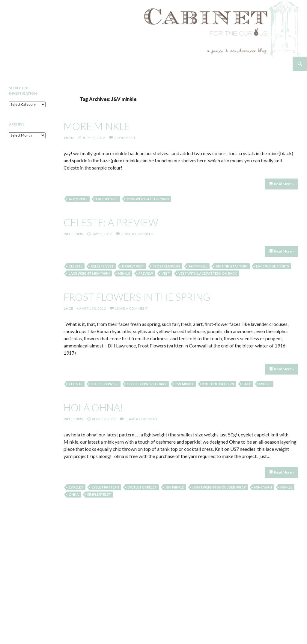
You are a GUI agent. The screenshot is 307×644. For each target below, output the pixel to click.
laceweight (107, 199)
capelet (76, 487)
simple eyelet (99, 494)
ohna (74, 494)
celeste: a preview (111, 222)
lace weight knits (273, 266)
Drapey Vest (133, 266)
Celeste (76, 266)
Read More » (284, 184)
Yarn (69, 138)
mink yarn (263, 487)
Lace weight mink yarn (89, 273)
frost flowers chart (147, 384)
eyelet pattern (105, 487)
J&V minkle (78, 199)
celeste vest (102, 266)
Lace (68, 308)
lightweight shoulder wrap (219, 487)
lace (247, 384)
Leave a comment (137, 234)
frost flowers (166, 266)
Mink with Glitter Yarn (148, 199)
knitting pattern (232, 266)
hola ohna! (93, 407)
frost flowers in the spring (137, 297)
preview (146, 273)
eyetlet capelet (142, 487)
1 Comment (125, 138)
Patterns (73, 234)
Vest (166, 273)
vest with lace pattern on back (208, 273)
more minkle (97, 126)
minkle (124, 273)
